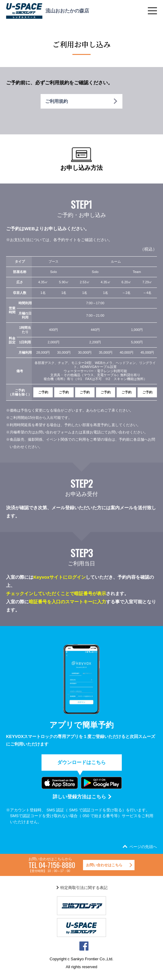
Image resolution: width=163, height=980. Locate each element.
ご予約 (43, 392)
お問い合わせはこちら (104, 865)
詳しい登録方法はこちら (79, 797)
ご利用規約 (57, 101)
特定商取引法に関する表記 (84, 888)
